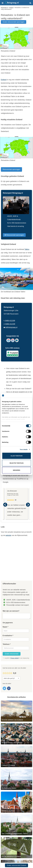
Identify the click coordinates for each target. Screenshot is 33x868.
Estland (4, 80)
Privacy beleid (14, 658)
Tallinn (27, 249)
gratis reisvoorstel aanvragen (14, 22)
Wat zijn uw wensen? (11, 611)
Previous (5, 505)
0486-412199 (10, 321)
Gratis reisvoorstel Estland (17, 865)
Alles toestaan (16, 456)
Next (28, 505)
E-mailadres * (8, 636)
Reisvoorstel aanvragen (11, 169)
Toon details (24, 449)
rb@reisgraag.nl (11, 327)
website (8, 535)
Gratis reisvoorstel (12, 654)
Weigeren (17, 470)
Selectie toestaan (16, 463)
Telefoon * (7, 644)
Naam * (5, 627)
